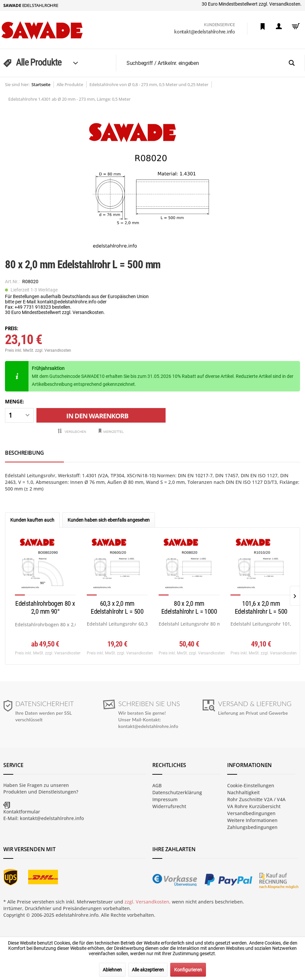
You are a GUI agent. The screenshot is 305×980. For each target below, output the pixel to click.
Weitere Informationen (252, 820)
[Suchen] (292, 63)
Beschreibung (25, 453)
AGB (157, 785)
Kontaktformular (22, 812)
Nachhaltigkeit (243, 792)
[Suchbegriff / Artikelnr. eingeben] (213, 63)
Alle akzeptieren (148, 970)
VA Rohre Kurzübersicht (254, 806)
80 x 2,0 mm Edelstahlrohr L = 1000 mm (189, 608)
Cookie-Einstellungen (251, 785)
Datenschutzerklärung (177, 792)
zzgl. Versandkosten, (148, 902)
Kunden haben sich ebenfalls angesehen (109, 520)
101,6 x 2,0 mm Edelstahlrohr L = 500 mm (261, 608)
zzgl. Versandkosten (53, 350)
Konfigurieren (188, 970)
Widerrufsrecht (169, 806)
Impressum (165, 799)
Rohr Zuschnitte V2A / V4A (256, 799)
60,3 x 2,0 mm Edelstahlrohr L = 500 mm (117, 608)
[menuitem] (263, 27)
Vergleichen (72, 431)
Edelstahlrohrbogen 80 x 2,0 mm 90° (45, 607)
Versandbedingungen (251, 813)
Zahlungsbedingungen (252, 827)
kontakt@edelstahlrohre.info (205, 32)
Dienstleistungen (57, 792)
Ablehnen (112, 970)
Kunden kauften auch (32, 520)
